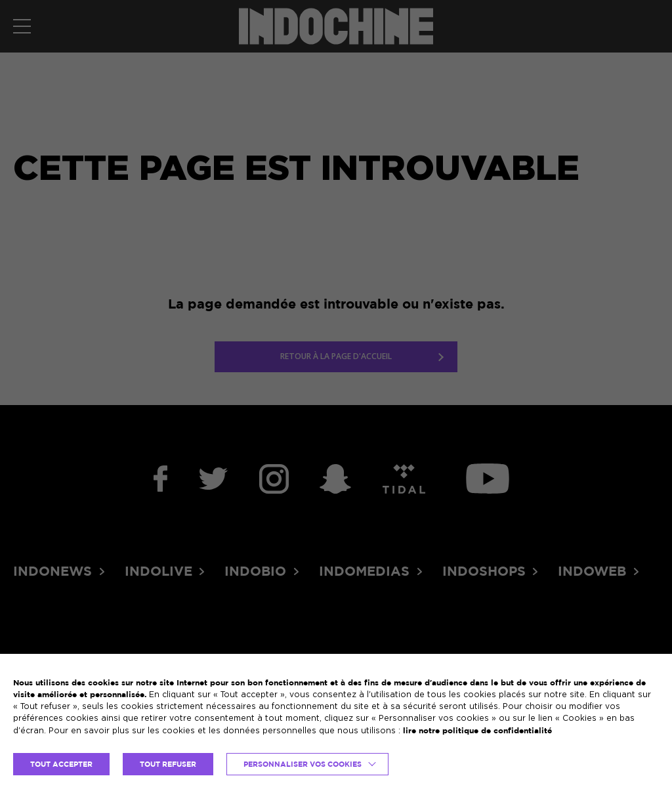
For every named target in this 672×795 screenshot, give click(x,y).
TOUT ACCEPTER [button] (61, 764)
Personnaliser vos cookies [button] (303, 764)
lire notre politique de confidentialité (477, 730)
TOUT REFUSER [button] (168, 764)
